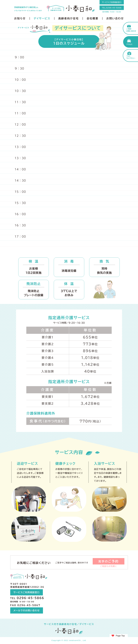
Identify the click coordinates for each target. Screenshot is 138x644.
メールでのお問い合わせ (27, 610)
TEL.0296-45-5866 (112, 8)
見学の (109, 561)
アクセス (129, 44)
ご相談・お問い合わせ (131, 30)
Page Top (120, 636)
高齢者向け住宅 (68, 18)
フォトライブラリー (131, 57)
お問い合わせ (115, 18)
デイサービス (42, 18)
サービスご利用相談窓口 (112, 2)
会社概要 (92, 18)
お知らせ (20, 18)
